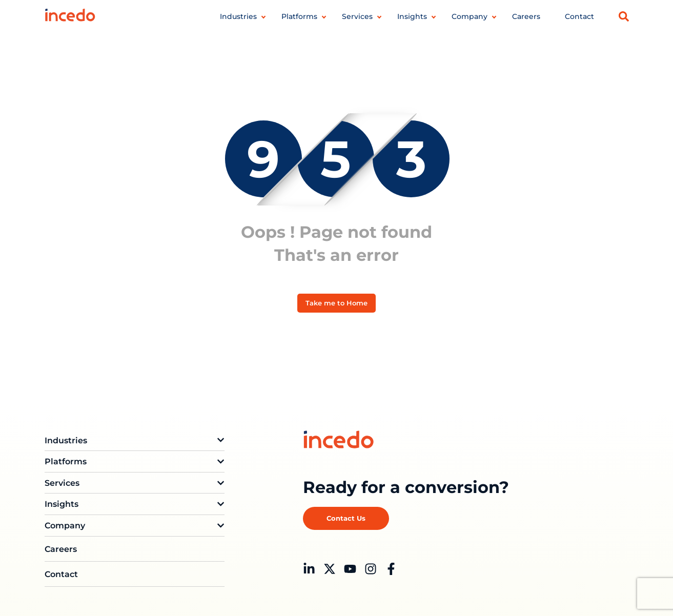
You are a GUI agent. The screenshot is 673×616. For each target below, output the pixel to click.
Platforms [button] (299, 16)
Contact (579, 16)
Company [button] (470, 16)
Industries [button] (238, 16)
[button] (624, 16)
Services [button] (357, 16)
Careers (526, 16)
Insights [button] (412, 16)
